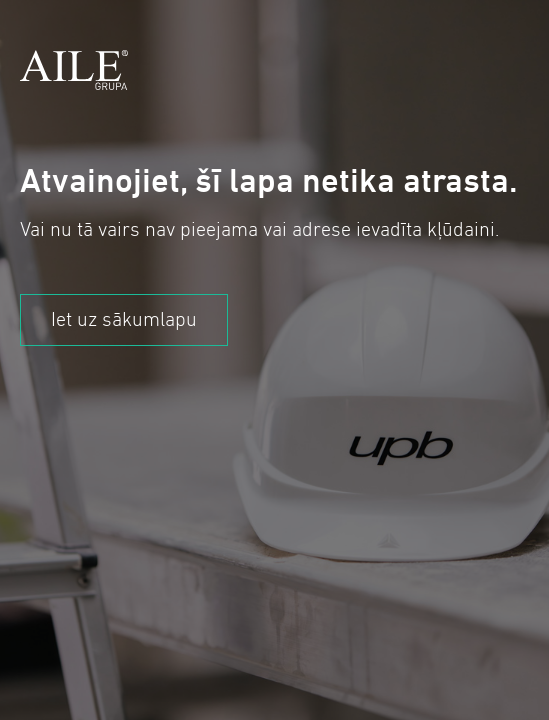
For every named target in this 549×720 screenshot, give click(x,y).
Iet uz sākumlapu (124, 319)
